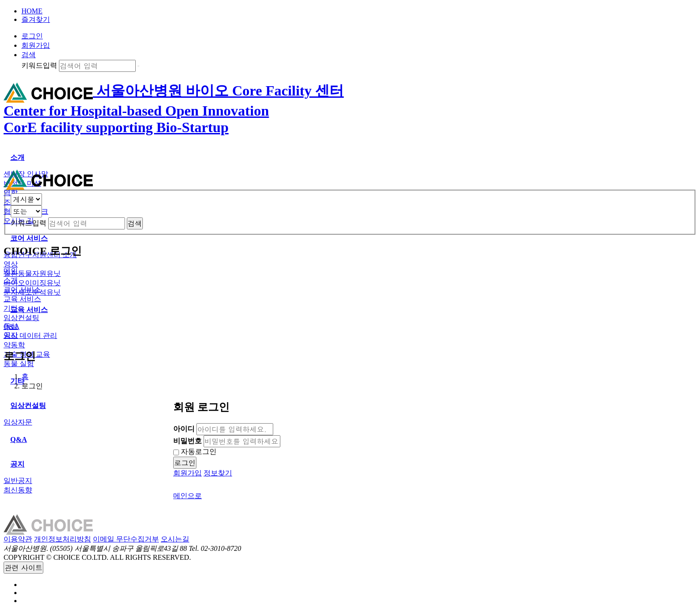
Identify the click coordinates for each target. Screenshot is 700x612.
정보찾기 (218, 473)
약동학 (14, 345)
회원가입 (36, 45)
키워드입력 (39, 65)
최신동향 (18, 490)
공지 (11, 335)
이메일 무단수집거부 (126, 539)
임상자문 (18, 422)
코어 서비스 (22, 289)
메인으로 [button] (187, 496)
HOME (32, 11)
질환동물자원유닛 (32, 273)
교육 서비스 (22, 299)
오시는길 (175, 539)
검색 (29, 55)
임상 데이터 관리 (30, 335)
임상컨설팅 (21, 318)
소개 (11, 280)
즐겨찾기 (36, 19)
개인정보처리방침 (62, 539)
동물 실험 (19, 364)
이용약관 (18, 539)
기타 (11, 308)
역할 (11, 193)
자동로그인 (195, 452)
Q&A (12, 327)
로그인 (32, 36)
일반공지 (18, 481)
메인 (11, 271)
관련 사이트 (23, 568)
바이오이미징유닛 (32, 283)
